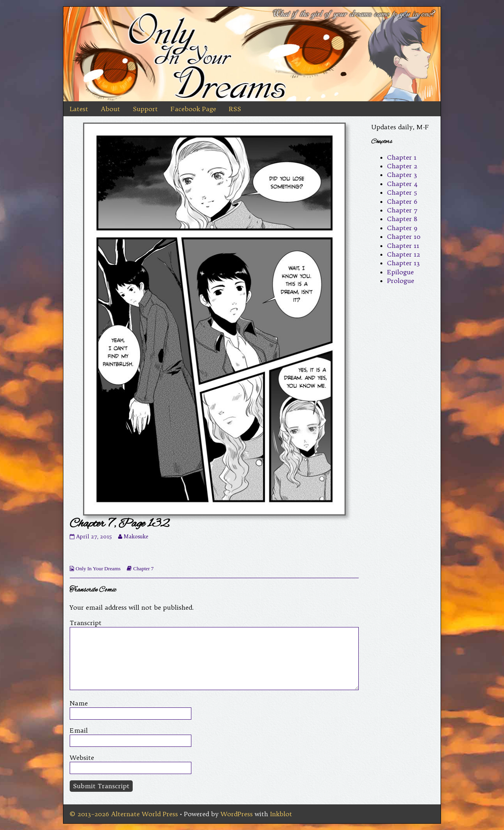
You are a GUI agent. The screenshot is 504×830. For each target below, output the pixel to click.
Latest (79, 109)
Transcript (86, 623)
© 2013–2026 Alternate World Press (124, 814)
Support (145, 109)
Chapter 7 (143, 569)
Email (79, 730)
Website (82, 757)
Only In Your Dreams (98, 569)
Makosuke (136, 537)
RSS (235, 109)
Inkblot (281, 814)
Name (79, 703)
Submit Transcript (101, 786)
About (110, 109)
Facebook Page (193, 109)
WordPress (237, 814)
